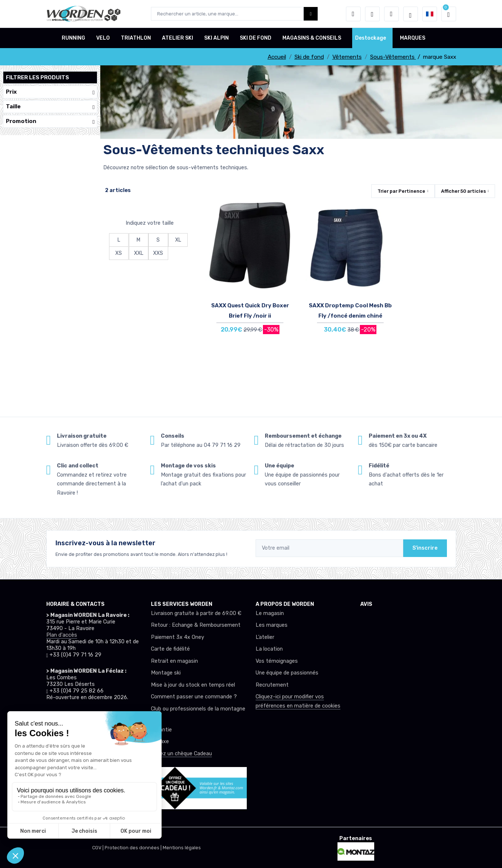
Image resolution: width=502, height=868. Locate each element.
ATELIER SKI (178, 38)
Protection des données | (134, 848)
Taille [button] (50, 107)
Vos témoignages (277, 661)
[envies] (372, 14)
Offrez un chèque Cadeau (181, 754)
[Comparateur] (391, 14)
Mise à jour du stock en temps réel (193, 685)
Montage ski (166, 673)
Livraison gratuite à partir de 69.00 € (196, 613)
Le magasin (270, 613)
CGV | (98, 848)
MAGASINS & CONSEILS (312, 38)
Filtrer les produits (37, 77)
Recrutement (272, 685)
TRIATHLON (136, 38)
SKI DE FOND (256, 38)
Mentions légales (182, 848)
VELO (103, 38)
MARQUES (413, 38)
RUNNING (73, 38)
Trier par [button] (401, 191)
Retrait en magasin (174, 661)
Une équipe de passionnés (287, 673)
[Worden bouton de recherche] (311, 14)
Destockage (371, 38)
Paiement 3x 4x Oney (178, 637)
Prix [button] (50, 92)
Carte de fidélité (170, 649)
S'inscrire (425, 548)
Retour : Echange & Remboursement (196, 625)
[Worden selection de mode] (411, 14)
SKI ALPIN (216, 38)
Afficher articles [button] (463, 191)
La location (269, 649)
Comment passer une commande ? (194, 697)
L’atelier (265, 637)
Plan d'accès (62, 635)
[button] (353, 14)
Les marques (272, 625)
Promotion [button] (50, 121)
